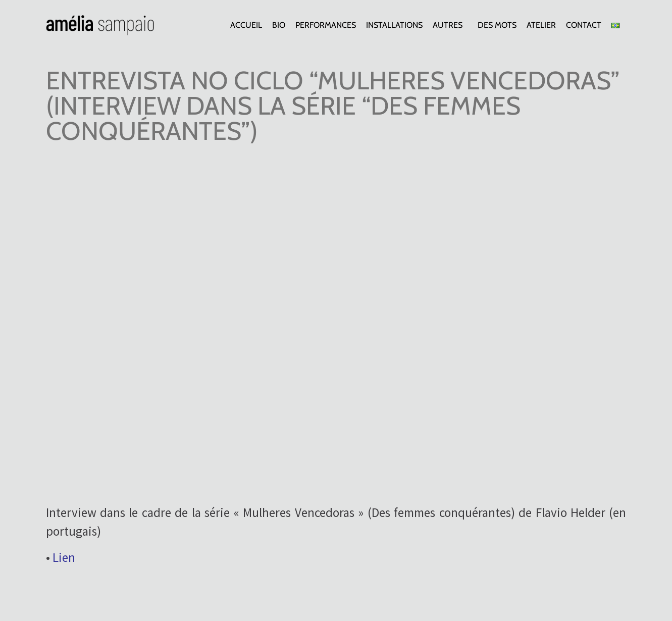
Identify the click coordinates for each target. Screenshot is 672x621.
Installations (394, 25)
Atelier (541, 25)
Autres (450, 25)
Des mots (497, 25)
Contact (584, 25)
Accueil (246, 25)
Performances (326, 25)
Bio (279, 25)
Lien (64, 557)
